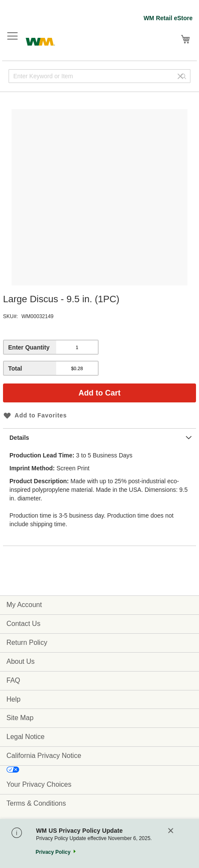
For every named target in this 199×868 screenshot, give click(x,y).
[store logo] (40, 41)
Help (14, 699)
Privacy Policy (53, 852)
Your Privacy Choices (39, 784)
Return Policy (27, 643)
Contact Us (23, 624)
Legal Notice (26, 737)
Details (19, 438)
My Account (24, 605)
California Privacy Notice (44, 756)
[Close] (171, 831)
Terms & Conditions (36, 803)
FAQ (13, 680)
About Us (21, 661)
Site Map (20, 718)
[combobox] (99, 76)
